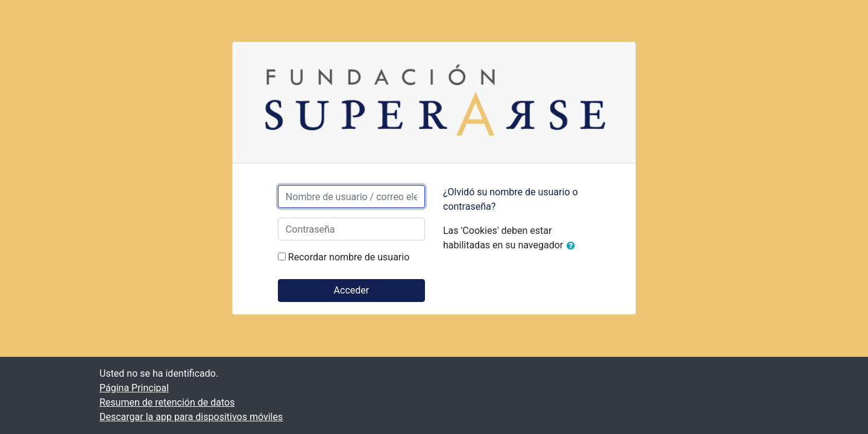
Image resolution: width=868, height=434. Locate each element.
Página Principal (134, 388)
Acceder (352, 290)
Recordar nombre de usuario (349, 257)
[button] (573, 246)
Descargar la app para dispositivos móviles (191, 417)
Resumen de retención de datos (167, 402)
